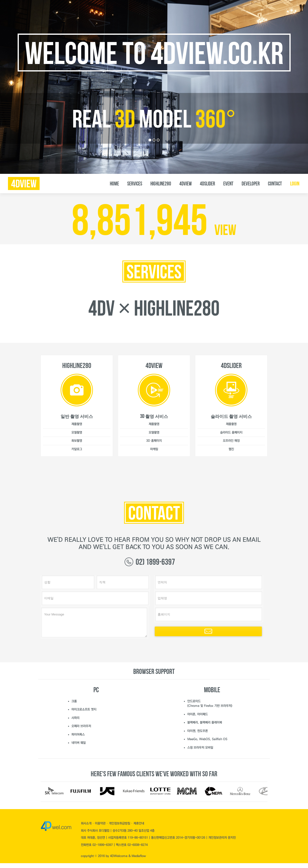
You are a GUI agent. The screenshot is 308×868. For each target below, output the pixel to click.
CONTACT (275, 183)
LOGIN (295, 183)
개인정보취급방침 (120, 823)
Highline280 (161, 183)
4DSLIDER (207, 183)
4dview (24, 184)
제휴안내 (139, 823)
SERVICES (135, 183)
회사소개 (87, 823)
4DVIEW (185, 183)
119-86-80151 (138, 838)
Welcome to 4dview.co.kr (154, 53)
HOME (114, 183)
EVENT (228, 183)
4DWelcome (119, 856)
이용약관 (101, 823)
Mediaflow (139, 856)
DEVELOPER (251, 183)
